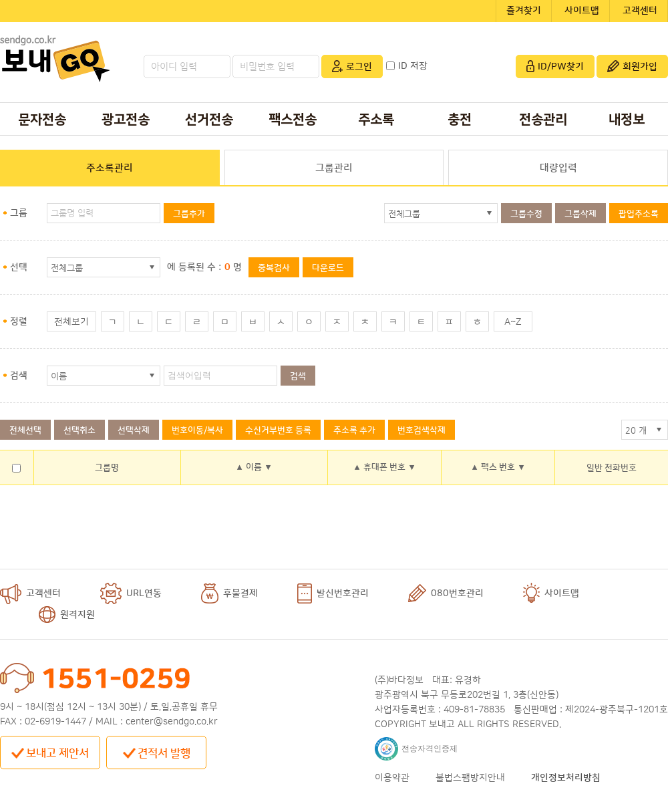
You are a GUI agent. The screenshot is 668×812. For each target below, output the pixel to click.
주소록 (376, 120)
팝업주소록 (639, 214)
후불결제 (229, 593)
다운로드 (328, 268)
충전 (460, 120)
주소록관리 (110, 168)
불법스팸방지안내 (470, 778)
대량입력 (558, 168)
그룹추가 (189, 214)
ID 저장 (407, 66)
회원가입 (632, 66)
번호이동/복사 (197, 430)
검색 (298, 376)
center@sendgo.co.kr (172, 722)
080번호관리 (446, 593)
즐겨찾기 (524, 11)
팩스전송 (293, 120)
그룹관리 (334, 168)
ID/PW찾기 (555, 66)
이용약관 (392, 778)
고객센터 (640, 11)
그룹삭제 (580, 214)
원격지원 (67, 615)
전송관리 (543, 120)
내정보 (627, 120)
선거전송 (209, 120)
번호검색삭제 (422, 430)
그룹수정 (526, 214)
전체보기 (71, 322)
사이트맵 (582, 11)
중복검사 (274, 268)
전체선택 (25, 430)
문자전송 (42, 120)
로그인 (352, 66)
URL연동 (131, 593)
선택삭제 (134, 430)
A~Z (513, 322)
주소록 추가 (354, 430)
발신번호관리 (333, 593)
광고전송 (126, 120)
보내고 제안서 (50, 753)
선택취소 (79, 430)
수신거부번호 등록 (278, 430)
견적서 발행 (157, 753)
